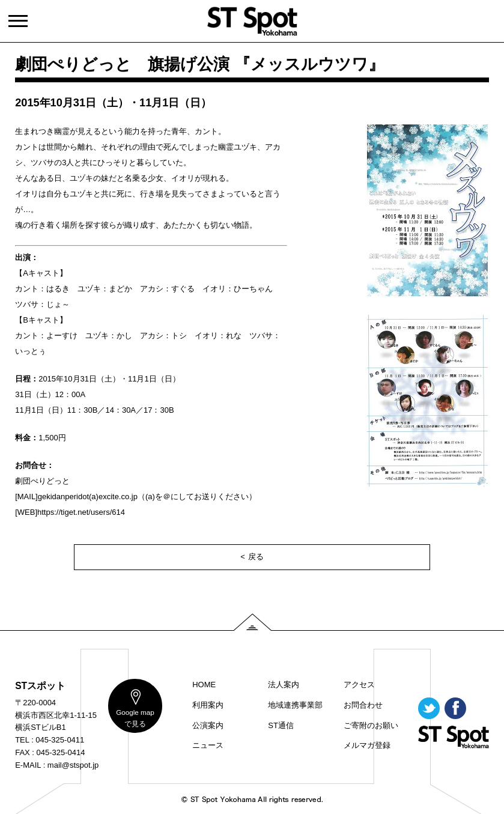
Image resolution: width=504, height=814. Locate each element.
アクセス (359, 685)
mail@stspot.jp (73, 765)
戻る (256, 557)
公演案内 (208, 725)
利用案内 (208, 705)
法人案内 (284, 685)
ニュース (208, 745)
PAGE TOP (252, 622)
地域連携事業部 (295, 705)
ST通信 (281, 725)
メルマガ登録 (367, 745)
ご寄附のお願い (371, 725)
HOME (204, 685)
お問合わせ (363, 705)
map (135, 718)
